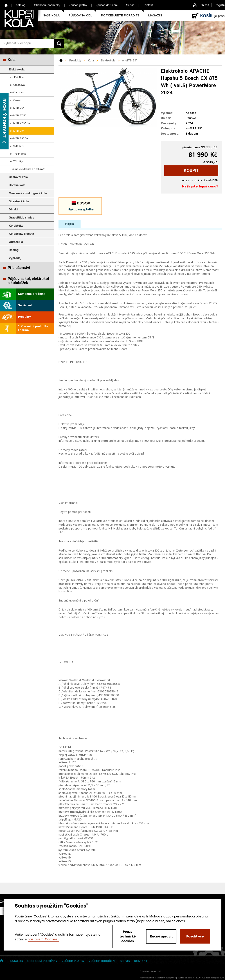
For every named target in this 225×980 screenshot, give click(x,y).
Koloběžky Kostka (21, 234)
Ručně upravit (161, 936)
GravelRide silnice (21, 217)
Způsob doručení (107, 5)
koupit (191, 171)
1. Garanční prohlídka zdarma (33, 328)
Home (6, 5)
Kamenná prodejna (32, 294)
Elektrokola (17, 69)
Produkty (24, 317)
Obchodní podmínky (47, 5)
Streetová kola (19, 201)
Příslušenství (19, 268)
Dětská (14, 209)
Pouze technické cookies (128, 936)
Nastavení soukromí (150, 971)
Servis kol (25, 305)
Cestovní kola (18, 177)
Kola (12, 60)
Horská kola (17, 185)
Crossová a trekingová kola (28, 193)
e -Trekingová (18, 154)
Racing (14, 250)
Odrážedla (16, 242)
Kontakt (148, 5)
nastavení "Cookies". (43, 939)
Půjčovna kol (80, 16)
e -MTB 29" (17, 131)
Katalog (20, 5)
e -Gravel (16, 100)
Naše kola (51, 16)
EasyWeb (171, 978)
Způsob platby (78, 5)
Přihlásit (204, 5)
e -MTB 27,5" (18, 116)
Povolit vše (195, 936)
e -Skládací (17, 146)
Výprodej (15, 258)
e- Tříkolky (16, 161)
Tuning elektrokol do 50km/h (28, 169)
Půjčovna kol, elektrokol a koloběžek (28, 281)
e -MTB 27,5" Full (21, 123)
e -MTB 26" (17, 108)
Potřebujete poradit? (120, 16)
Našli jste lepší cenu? (200, 186)
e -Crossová (17, 85)
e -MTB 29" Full (20, 139)
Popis (70, 224)
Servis (130, 5)
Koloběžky (16, 226)
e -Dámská (17, 93)
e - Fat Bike (17, 77)
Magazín (155, 16)
